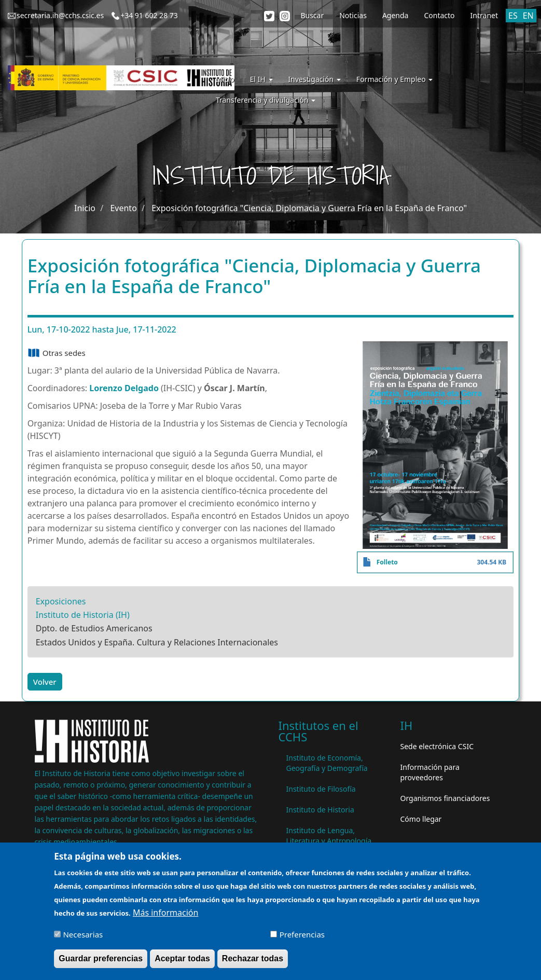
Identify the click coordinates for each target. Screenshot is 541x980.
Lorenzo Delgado (124, 388)
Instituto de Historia (320, 810)
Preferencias (302, 940)
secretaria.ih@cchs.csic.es (60, 15)
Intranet (484, 15)
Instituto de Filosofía (321, 789)
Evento (123, 208)
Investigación (315, 79)
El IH (261, 79)
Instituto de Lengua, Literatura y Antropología (329, 836)
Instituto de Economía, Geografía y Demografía (327, 763)
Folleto (387, 562)
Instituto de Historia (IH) (83, 615)
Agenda (396, 15)
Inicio (225, 79)
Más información (165, 918)
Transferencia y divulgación (266, 100)
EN (528, 16)
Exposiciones (61, 601)
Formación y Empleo (394, 79)
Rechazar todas (253, 964)
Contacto (439, 15)
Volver (45, 682)
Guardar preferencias (101, 964)
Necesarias (83, 940)
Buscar (312, 15)
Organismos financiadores (445, 798)
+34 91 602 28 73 (149, 15)
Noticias (353, 15)
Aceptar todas (182, 964)
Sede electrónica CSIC (437, 746)
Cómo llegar (421, 819)
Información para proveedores (430, 772)
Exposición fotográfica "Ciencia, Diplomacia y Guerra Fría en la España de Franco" (309, 208)
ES (513, 16)
